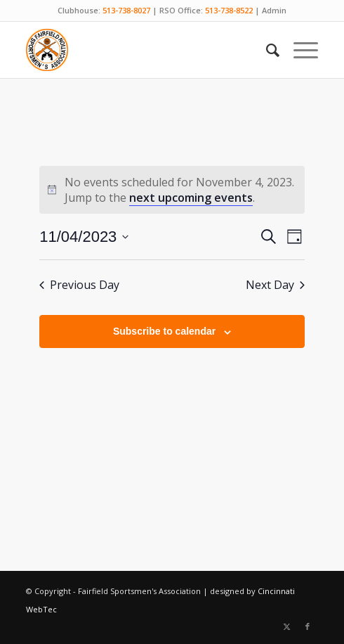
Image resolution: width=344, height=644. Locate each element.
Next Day (275, 285)
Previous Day (79, 285)
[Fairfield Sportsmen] (143, 50)
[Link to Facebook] (307, 626)
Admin (274, 10)
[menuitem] (266, 50)
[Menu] (299, 50)
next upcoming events (191, 198)
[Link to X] (286, 626)
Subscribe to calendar (164, 331)
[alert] (172, 190)
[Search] (266, 50)
